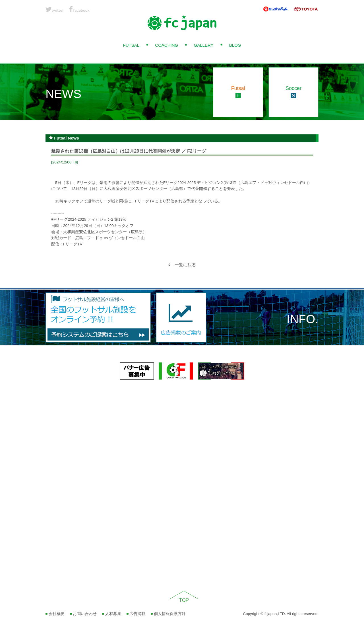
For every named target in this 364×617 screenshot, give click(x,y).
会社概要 (55, 614)
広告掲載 (136, 614)
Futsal (238, 92)
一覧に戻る (182, 265)
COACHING (167, 45)
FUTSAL (131, 45)
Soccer (293, 92)
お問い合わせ (83, 614)
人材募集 (112, 614)
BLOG (235, 45)
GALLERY (204, 45)
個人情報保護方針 (168, 614)
